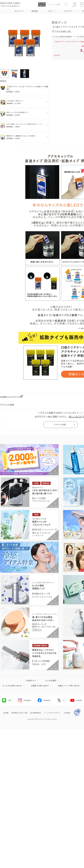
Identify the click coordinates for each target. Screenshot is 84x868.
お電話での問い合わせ (40, 686)
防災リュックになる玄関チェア (25, 114)
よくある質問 (51, 681)
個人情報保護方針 (36, 713)
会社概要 (6, 713)
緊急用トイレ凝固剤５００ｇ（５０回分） (25, 137)
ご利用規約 (67, 713)
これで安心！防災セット (25, 102)
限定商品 (35, 11)
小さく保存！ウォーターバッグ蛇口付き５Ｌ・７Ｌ (25, 126)
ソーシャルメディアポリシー (52, 713)
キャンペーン (19, 11)
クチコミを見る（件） (63, 31)
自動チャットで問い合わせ (69, 686)
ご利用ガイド (31, 681)
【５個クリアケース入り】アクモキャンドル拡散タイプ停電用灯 (25, 89)
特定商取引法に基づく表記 (19, 713)
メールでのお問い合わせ (12, 686)
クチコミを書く (60, 425)
